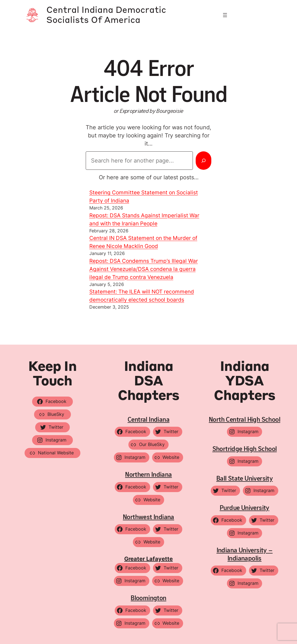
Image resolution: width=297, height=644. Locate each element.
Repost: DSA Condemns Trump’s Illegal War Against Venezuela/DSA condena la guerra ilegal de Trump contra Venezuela (146, 269)
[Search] (203, 161)
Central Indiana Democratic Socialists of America (115, 15)
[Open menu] (225, 15)
